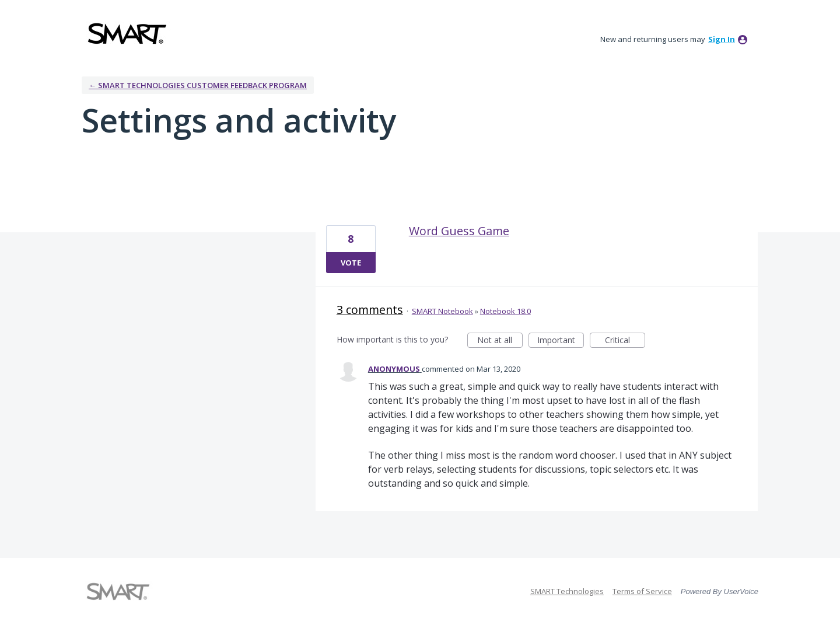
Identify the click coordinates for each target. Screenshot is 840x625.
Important (561, 341)
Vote (351, 263)
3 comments (370, 310)
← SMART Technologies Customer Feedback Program (198, 85)
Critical (625, 341)
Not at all (500, 341)
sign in (722, 39)
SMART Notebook (442, 311)
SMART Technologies (567, 591)
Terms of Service (642, 591)
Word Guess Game (459, 231)
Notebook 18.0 (505, 311)
